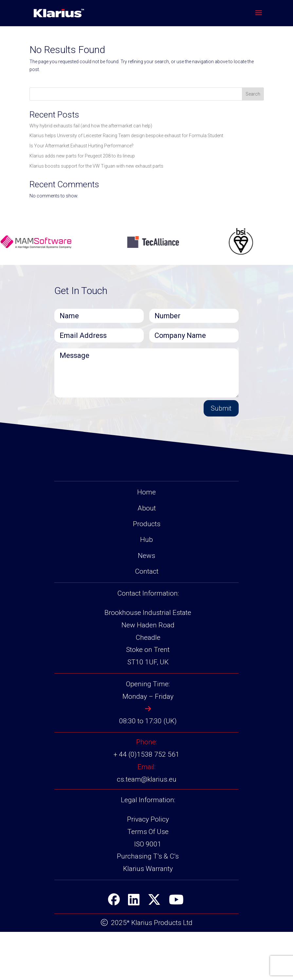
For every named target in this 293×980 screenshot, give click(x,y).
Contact (147, 619)
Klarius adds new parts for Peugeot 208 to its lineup (82, 156)
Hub (146, 588)
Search (253, 94)
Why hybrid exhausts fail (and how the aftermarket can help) (91, 126)
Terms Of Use (148, 880)
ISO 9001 (148, 892)
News (146, 603)
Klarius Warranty (148, 917)
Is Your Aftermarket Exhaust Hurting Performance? (82, 146)
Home (146, 540)
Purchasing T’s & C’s (148, 904)
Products (147, 572)
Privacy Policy (148, 867)
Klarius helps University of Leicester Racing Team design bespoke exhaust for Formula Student (126, 136)
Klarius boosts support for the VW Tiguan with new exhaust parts (96, 166)
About (147, 556)
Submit (221, 408)
